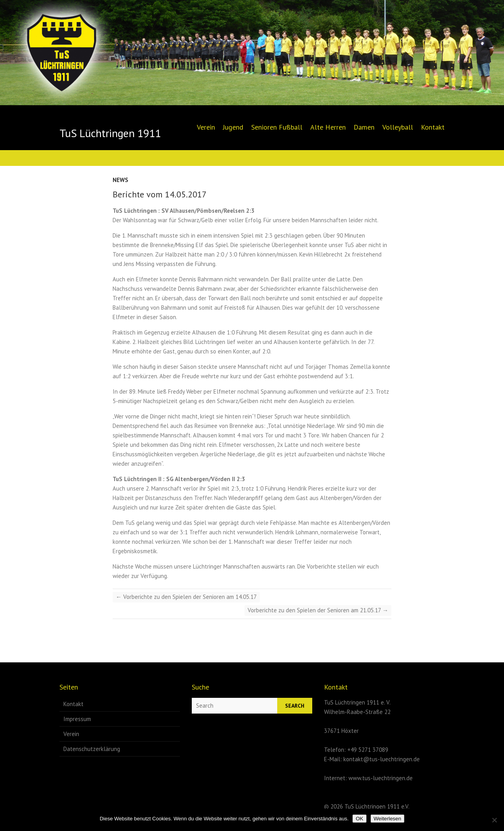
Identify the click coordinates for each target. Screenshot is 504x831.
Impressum (77, 719)
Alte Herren (328, 127)
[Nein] (494, 820)
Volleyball (398, 127)
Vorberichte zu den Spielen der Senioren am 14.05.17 (186, 597)
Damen (364, 127)
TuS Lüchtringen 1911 (110, 133)
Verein (206, 127)
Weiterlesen (387, 819)
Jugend (233, 127)
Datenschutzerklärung (92, 749)
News (120, 180)
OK (359, 819)
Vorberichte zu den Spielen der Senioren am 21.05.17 (318, 610)
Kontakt (433, 127)
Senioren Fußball (277, 127)
